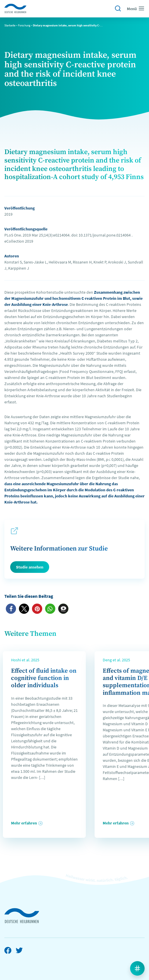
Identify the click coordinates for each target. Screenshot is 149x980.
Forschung (24, 25)
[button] (11, 609)
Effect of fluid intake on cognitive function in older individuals (44, 678)
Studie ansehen (30, 567)
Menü (136, 8)
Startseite (10, 25)
